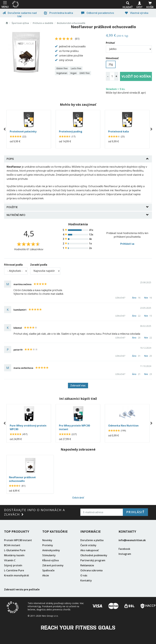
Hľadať (128, 5)
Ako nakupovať (89, 550)
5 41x (78, 230)
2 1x (77, 243)
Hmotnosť (112, 58)
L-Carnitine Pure (14, 570)
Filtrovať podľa (13, 265)
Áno (134, 298)
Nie (146, 298)
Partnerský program (93, 560)
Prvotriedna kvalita (58, 13)
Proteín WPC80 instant (18, 540)
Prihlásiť (135, 512)
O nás (84, 575)
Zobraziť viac (78, 385)
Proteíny (48, 545)
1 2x (77, 248)
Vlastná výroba (136, 13)
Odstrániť (78, 498)
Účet (139, 5)
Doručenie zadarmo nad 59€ (19, 14)
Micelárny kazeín (14, 555)
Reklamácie (87, 565)
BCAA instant (12, 545)
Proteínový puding (71, 131)
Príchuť (110, 43)
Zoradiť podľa (39, 265)
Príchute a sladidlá (43, 23)
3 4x (77, 239)
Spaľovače (48, 570)
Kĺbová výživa (50, 560)
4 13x (78, 234)
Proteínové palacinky (23, 131)
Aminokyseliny (51, 550)
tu (40, 606)
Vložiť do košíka (136, 76)
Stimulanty (49, 555)
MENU (5, 4)
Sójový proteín (13, 565)
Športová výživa (20, 23)
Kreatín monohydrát (17, 575)
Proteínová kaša (118, 131)
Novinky (47, 540)
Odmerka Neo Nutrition (123, 426)
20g (111, 64)
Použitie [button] (12, 207)
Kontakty (86, 580)
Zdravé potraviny (53, 565)
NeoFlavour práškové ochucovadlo (22, 479)
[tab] (78, 159)
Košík (150, 5)
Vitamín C (10, 560)
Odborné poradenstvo (98, 13)
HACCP (148, 605)
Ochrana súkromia (91, 570)
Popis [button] (10, 159)
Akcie (46, 575)
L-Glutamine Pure (15, 550)
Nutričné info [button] (16, 215)
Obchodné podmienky (94, 555)
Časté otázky (88, 545)
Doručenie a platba (92, 540)
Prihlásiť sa (127, 244)
